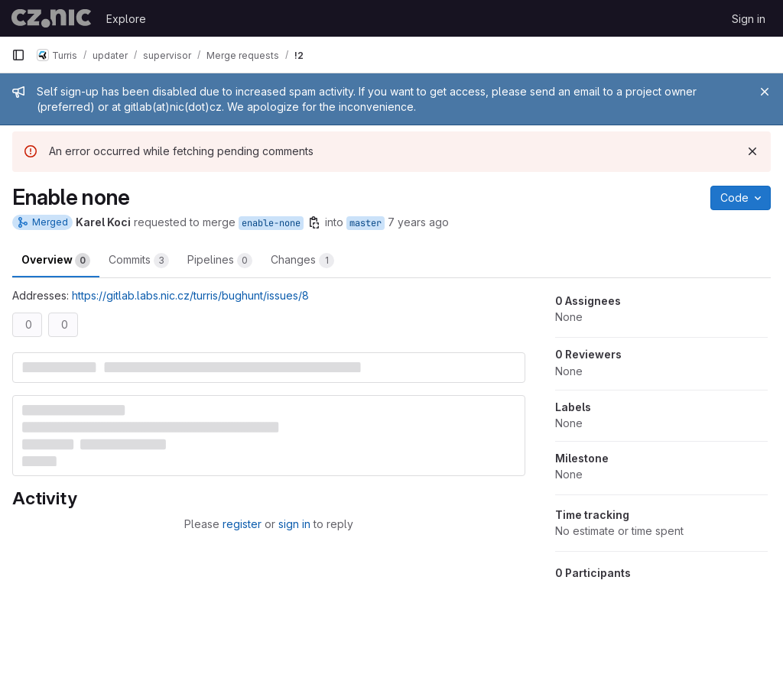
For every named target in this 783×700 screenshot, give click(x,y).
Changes (302, 261)
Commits (139, 261)
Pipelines (220, 261)
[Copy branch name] (314, 222)
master (366, 223)
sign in (294, 524)
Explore (126, 19)
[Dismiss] (752, 151)
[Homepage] (51, 18)
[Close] (765, 92)
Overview (56, 261)
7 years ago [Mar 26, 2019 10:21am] (418, 222)
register (242, 524)
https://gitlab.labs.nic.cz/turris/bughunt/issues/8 (190, 295)
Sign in (749, 19)
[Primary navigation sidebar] (18, 55)
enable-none (271, 223)
